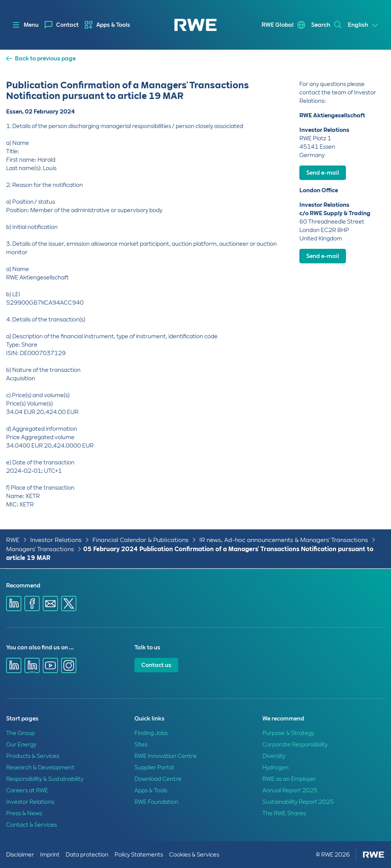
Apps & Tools (113, 25)
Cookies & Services (194, 855)
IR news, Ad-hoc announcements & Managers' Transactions (284, 540)
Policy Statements (139, 855)
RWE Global (278, 25)
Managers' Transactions (40, 549)
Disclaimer (20, 855)
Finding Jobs (151, 733)
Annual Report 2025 (290, 790)
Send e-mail (323, 173)
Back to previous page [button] (45, 59)
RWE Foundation (156, 802)
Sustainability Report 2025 (298, 802)
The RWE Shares (284, 813)
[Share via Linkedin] (14, 604)
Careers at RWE (27, 790)
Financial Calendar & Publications (141, 540)
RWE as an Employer (289, 779)
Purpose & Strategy (288, 733)
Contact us (156, 665)
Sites (141, 745)
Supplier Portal (154, 767)
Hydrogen (275, 767)
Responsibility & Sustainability (45, 779)
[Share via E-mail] (50, 604)
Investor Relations (56, 540)
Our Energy (21, 745)
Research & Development (40, 767)
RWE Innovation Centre (166, 756)
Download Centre (158, 779)
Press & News (24, 813)
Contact (67, 25)
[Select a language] (363, 25)
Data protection (87, 855)
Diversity (274, 756)
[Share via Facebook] (32, 604)
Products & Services (33, 756)
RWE (13, 540)
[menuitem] (62, 25)
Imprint (50, 855)
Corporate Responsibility (295, 745)
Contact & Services (32, 825)
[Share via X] (69, 604)
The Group (20, 733)
